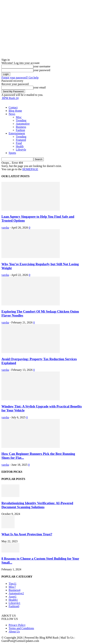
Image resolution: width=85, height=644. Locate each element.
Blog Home (15, 111)
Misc (19, 117)
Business (21, 127)
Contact (13, 107)
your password (42, 70)
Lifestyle (21, 150)
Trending (21, 120)
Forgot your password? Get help (20, 78)
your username (42, 66)
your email (40, 87)
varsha (5, 228)
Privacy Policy (17, 625)
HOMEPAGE (30, 169)
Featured (21, 140)
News (12, 114)
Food (19, 143)
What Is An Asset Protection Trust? (27, 534)
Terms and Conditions (21, 628)
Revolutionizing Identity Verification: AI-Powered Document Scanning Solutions (37, 505)
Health (20, 146)
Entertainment (17, 133)
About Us (14, 631)
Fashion (20, 130)
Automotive (23, 124)
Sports (12, 153)
